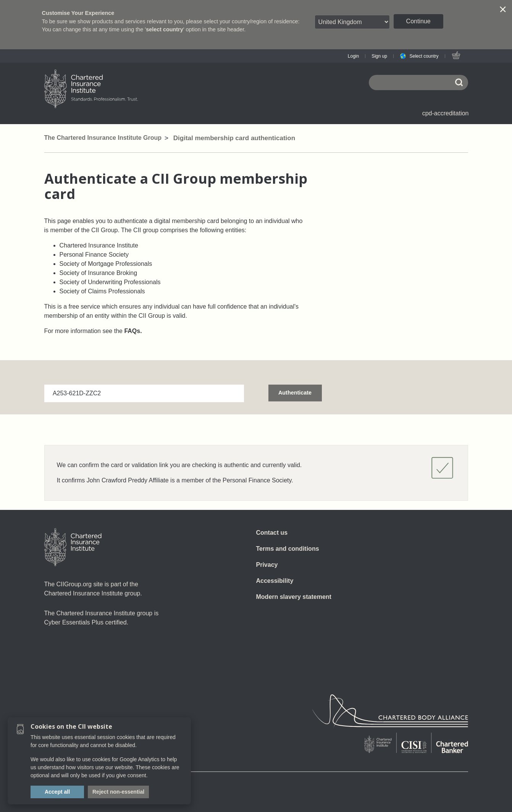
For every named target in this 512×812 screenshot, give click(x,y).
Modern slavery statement (294, 597)
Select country (424, 56)
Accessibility (275, 581)
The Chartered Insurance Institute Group (103, 138)
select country (165, 29)
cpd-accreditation (446, 113)
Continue (418, 21)
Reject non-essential (118, 792)
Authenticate (295, 393)
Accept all (57, 792)
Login (353, 56)
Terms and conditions (288, 549)
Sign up (379, 56)
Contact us (272, 533)
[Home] (73, 547)
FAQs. (133, 331)
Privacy (267, 565)
